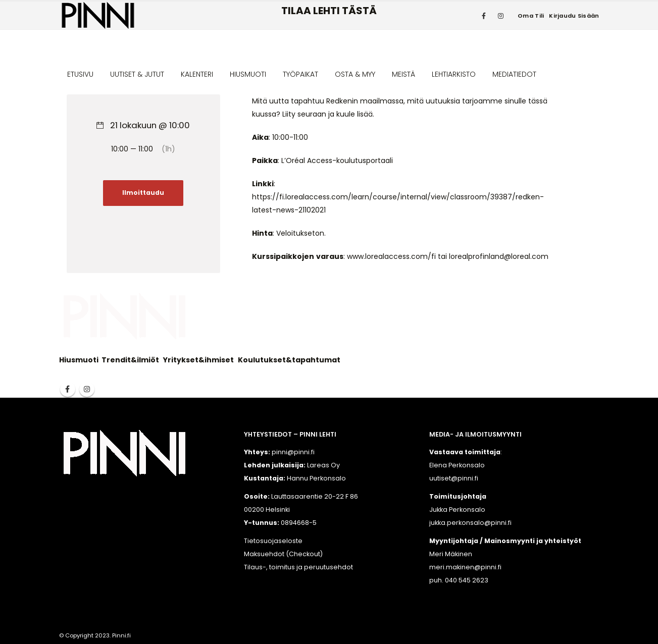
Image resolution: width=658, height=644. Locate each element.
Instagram (87, 389)
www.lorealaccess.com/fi (391, 256)
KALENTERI (197, 74)
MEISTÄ (403, 74)
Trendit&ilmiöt (130, 360)
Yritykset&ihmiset (198, 360)
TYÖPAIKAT (300, 74)
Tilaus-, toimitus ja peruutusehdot (298, 567)
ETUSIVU (80, 74)
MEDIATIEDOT (514, 74)
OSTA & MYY (355, 74)
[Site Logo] (98, 15)
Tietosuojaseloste (273, 541)
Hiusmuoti (79, 360)
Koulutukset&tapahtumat (289, 360)
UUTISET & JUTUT (137, 74)
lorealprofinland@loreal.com (499, 256)
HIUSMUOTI (248, 74)
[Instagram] (500, 16)
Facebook (68, 389)
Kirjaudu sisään (574, 16)
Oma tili (531, 16)
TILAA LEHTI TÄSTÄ (329, 11)
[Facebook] (484, 16)
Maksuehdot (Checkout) (283, 554)
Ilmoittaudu (143, 193)
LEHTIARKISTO (454, 74)
